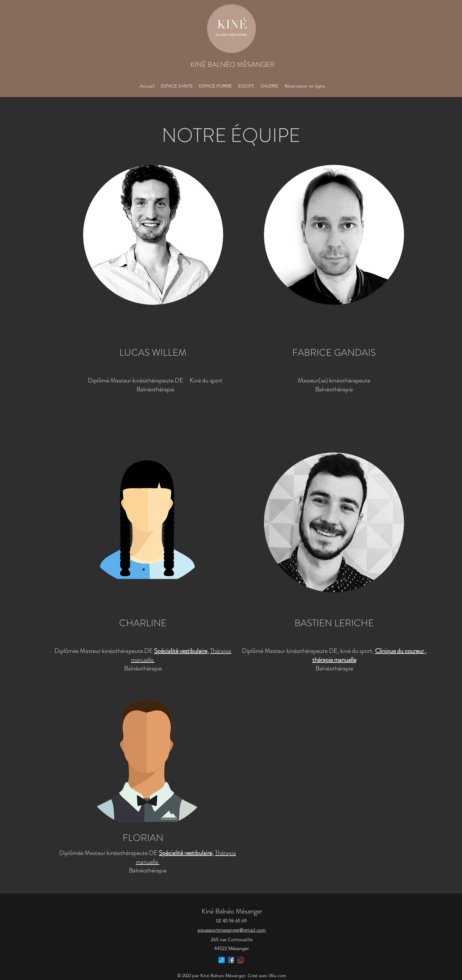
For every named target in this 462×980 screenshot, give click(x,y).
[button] (269, 86)
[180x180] (222, 960)
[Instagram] (241, 960)
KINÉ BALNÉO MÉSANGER (232, 64)
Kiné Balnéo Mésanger (232, 911)
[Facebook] (231, 960)
